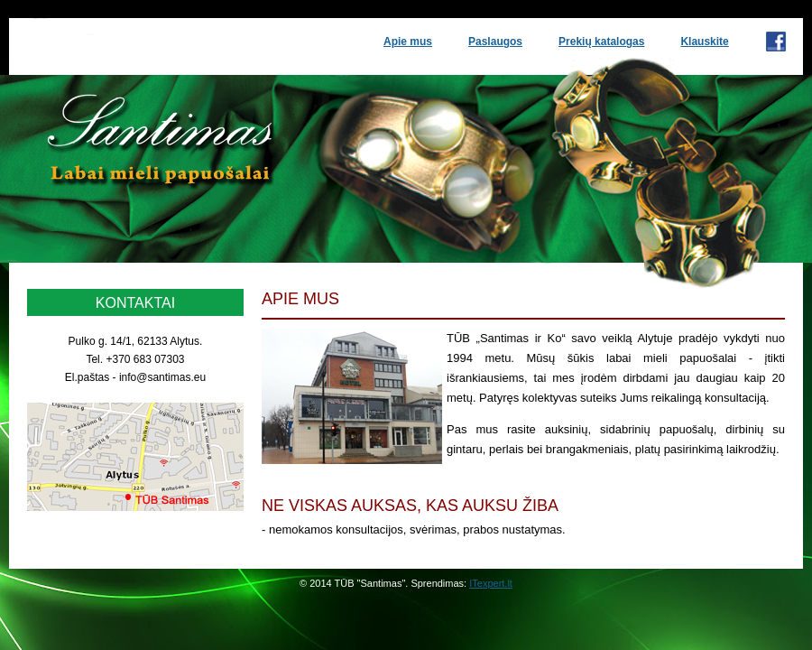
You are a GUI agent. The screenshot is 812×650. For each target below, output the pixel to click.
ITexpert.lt (491, 583)
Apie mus (408, 42)
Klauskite (704, 42)
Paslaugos (495, 42)
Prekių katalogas (601, 42)
